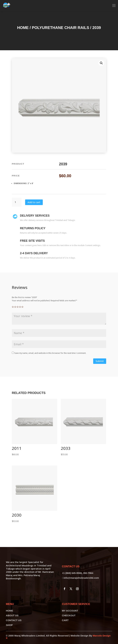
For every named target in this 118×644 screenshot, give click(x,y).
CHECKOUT (69, 615)
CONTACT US (14, 620)
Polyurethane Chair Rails (61, 28)
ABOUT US (12, 615)
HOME (10, 611)
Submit (100, 361)
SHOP (9, 625)
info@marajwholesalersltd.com (81, 578)
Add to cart (34, 202)
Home (23, 28)
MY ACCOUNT (70, 611)
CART (65, 620)
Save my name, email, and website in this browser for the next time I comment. (50, 353)
